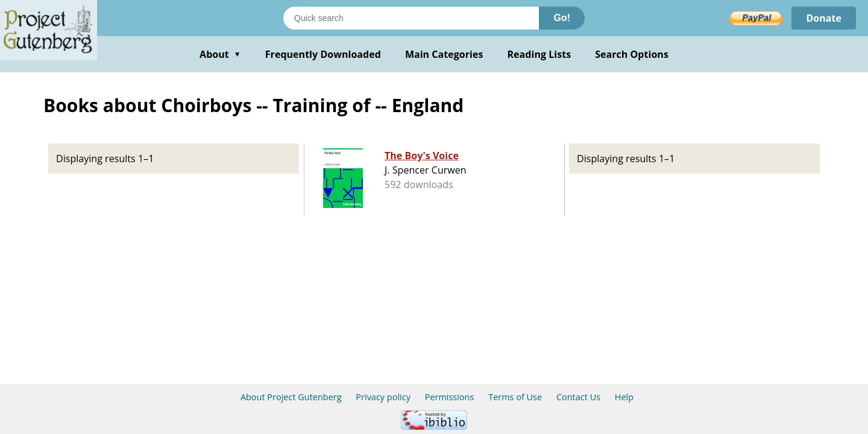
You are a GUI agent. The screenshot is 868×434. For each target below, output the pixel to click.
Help (624, 397)
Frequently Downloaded (323, 54)
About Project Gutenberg (291, 397)
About (220, 54)
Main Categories (444, 54)
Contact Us (578, 397)
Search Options (632, 54)
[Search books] (411, 18)
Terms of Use (515, 397)
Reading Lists (539, 54)
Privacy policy (383, 397)
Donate (824, 18)
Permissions (450, 397)
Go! (562, 18)
